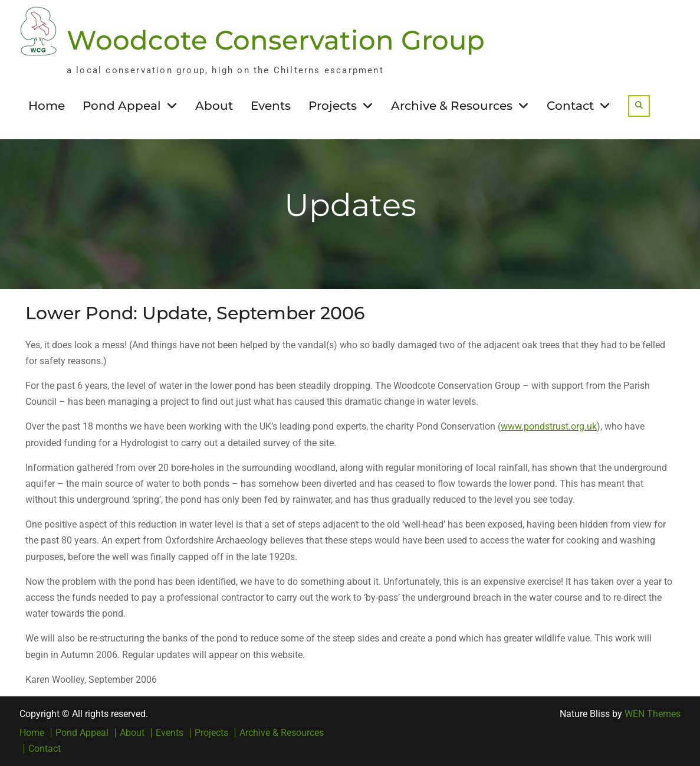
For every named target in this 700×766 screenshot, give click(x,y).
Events (271, 106)
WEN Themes (653, 714)
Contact (570, 106)
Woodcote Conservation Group (276, 40)
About (214, 106)
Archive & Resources (452, 106)
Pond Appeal (122, 106)
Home (47, 106)
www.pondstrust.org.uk (549, 426)
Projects (333, 106)
